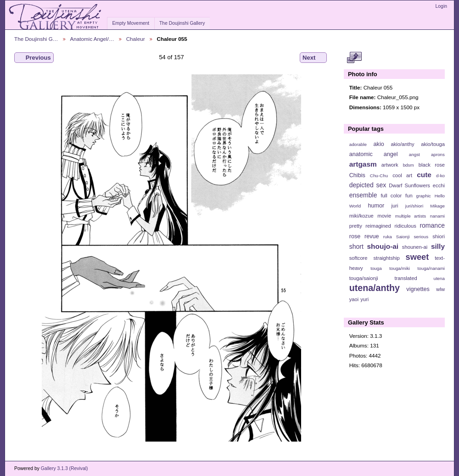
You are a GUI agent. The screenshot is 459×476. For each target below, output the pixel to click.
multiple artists (411, 216)
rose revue (364, 236)
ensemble (363, 195)
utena (439, 278)
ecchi (439, 185)
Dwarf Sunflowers (409, 185)
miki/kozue (361, 216)
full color (391, 196)
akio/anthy (402, 144)
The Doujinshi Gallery (182, 23)
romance (432, 225)
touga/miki (400, 268)
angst (414, 154)
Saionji (403, 237)
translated (406, 278)
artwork (390, 165)
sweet (417, 257)
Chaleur (136, 39)
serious (421, 237)
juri (395, 206)
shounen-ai (415, 247)
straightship (386, 258)
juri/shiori (414, 206)
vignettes (418, 289)
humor (376, 206)
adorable (358, 144)
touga (376, 268)
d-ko (440, 176)
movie (384, 216)
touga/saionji (364, 278)
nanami (437, 216)
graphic (424, 196)
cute (424, 175)
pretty (356, 226)
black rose (432, 165)
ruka (388, 237)
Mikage (437, 206)
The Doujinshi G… (36, 39)
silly (438, 246)
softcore (358, 258)
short (356, 246)
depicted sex (368, 185)
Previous (34, 58)
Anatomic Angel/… (92, 39)
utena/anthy (375, 288)
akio (379, 144)
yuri (364, 299)
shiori (439, 236)
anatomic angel (374, 154)
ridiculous (405, 226)
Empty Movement (131, 23)
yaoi (354, 299)
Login (441, 6)
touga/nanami (431, 268)
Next (313, 58)
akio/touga (433, 144)
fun (409, 196)
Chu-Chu (379, 176)
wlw (440, 289)
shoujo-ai (383, 246)
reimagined (378, 226)
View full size (354, 58)
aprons (438, 154)
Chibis (357, 175)
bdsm (409, 165)
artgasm (363, 164)
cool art (402, 175)
